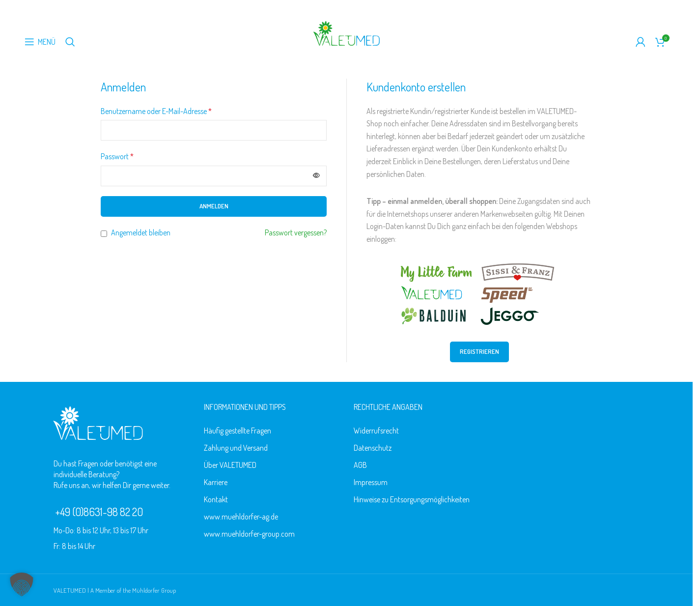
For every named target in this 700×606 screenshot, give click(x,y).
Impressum (371, 482)
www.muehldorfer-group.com (249, 534)
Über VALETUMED (230, 465)
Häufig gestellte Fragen (238, 431)
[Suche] (70, 42)
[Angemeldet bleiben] (104, 234)
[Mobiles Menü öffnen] (40, 42)
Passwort (117, 156)
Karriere (216, 482)
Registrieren (479, 351)
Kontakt (216, 499)
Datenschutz (373, 448)
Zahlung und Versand (236, 448)
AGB (360, 465)
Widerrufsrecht (376, 431)
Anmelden (214, 206)
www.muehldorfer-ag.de (241, 517)
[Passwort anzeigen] (316, 176)
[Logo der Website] (346, 32)
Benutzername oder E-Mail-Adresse (156, 111)
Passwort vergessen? (296, 232)
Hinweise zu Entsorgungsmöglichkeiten (412, 499)
